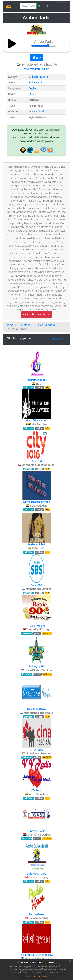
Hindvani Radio (36, 831)
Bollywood (35, 83)
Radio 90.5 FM (37, 626)
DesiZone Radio (36, 709)
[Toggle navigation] (62, 6)
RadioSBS (36, 585)
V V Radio (37, 790)
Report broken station (36, 314)
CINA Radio (37, 750)
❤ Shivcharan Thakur (36, 69)
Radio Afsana (37, 914)
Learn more (40, 977)
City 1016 (37, 461)
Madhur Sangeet (36, 380)
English (33, 88)
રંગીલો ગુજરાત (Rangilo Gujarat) (37, 955)
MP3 (31, 94)
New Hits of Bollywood (37, 502)
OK (28, 976)
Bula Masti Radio (36, 874)
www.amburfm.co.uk (41, 112)
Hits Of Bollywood (37, 420)
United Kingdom (38, 77)
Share (36, 57)
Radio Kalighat (37, 544)
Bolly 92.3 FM (36, 666)
